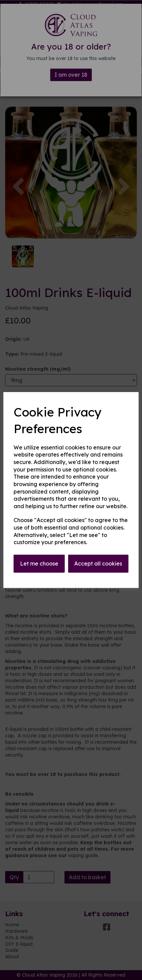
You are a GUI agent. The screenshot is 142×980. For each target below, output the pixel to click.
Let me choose (39, 563)
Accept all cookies (98, 563)
